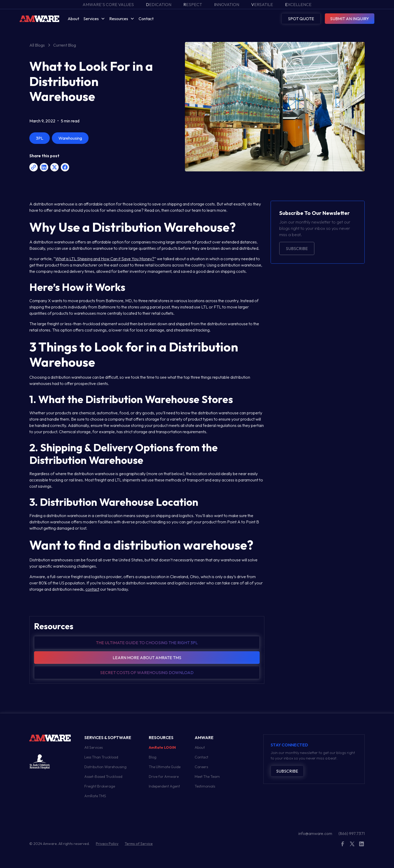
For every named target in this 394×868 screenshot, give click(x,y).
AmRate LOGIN (162, 747)
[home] (39, 18)
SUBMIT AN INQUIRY (350, 19)
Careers (201, 767)
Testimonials (205, 786)
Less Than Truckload (101, 757)
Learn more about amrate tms (147, 658)
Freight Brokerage (100, 786)
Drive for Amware (164, 777)
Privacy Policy (107, 844)
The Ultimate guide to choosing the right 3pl (147, 643)
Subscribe (297, 248)
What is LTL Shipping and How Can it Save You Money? (105, 259)
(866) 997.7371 (352, 833)
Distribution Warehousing (105, 767)
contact (92, 589)
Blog (153, 757)
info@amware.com (315, 833)
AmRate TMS (95, 796)
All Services (94, 747)
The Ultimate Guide (165, 767)
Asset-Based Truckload (103, 777)
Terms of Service (139, 844)
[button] (94, 19)
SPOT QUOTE (301, 19)
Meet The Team (207, 777)
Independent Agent (164, 786)
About (73, 19)
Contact (146, 19)
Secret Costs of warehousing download (147, 672)
